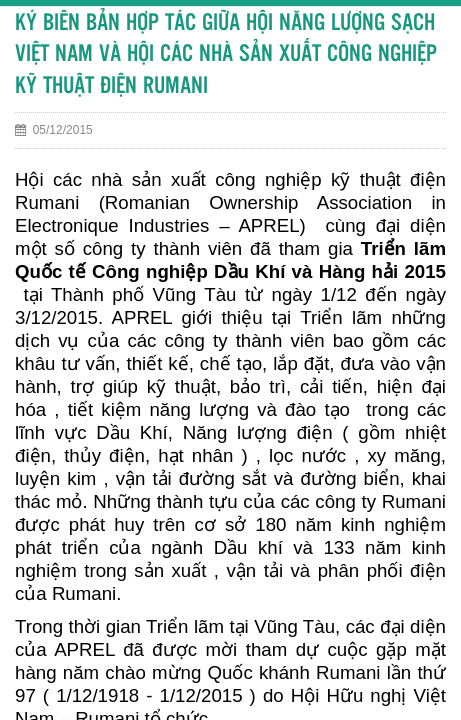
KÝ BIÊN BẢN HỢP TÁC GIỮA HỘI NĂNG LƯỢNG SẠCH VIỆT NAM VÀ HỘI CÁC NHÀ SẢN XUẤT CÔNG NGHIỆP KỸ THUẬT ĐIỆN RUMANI (226, 55)
